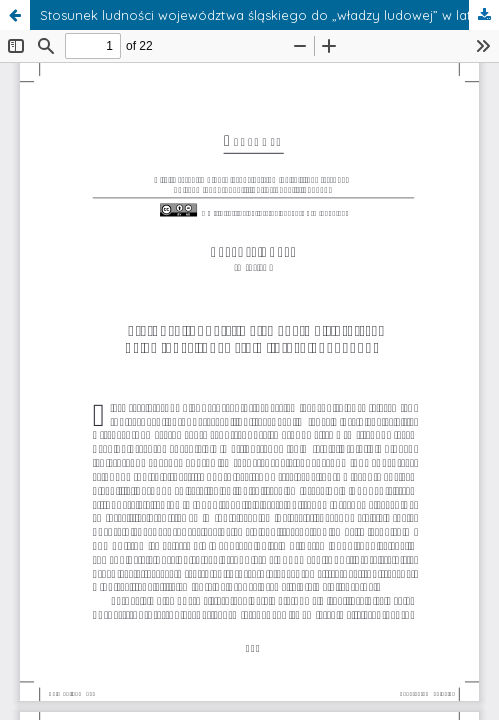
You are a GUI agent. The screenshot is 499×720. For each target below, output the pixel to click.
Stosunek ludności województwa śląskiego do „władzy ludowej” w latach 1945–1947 (269, 15)
